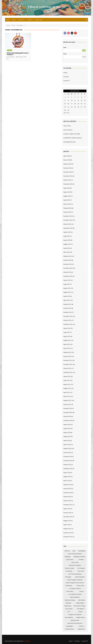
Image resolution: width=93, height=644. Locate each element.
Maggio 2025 (67, 196)
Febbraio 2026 (67, 164)
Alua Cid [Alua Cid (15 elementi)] (67, 551)
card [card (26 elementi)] (74, 551)
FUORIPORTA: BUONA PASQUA (73, 138)
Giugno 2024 (67, 240)
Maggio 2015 (67, 521)
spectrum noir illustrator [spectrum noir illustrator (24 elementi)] (75, 623)
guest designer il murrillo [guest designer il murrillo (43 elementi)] (75, 580)
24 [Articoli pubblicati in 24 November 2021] (72, 107)
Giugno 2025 (67, 192)
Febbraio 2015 (67, 529)
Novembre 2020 (68, 412)
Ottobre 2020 (67, 416)
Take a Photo (67, 126)
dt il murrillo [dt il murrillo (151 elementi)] (81, 568)
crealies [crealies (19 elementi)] (81, 560)
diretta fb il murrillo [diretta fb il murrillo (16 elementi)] (75, 565)
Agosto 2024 (67, 232)
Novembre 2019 (68, 461)
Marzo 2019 (67, 481)
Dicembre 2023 (68, 264)
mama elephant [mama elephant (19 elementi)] (75, 597)
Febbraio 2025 (67, 208)
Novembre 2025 (68, 176)
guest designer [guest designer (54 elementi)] (80, 577)
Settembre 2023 (68, 276)
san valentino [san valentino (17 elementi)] (69, 617)
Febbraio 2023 (67, 304)
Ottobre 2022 (67, 320)
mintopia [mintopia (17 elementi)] (68, 603)
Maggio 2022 (67, 340)
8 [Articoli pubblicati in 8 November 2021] (65, 100)
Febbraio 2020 (67, 448)
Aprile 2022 (67, 344)
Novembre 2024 (68, 220)
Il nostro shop (39, 20)
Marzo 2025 (67, 204)
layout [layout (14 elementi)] (81, 591)
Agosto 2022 (67, 328)
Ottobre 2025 (67, 180)
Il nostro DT (21, 20)
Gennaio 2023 (67, 308)
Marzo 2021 (67, 396)
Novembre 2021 (68, 364)
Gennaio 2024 (67, 260)
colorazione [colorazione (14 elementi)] (70, 560)
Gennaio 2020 (67, 453)
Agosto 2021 (67, 376)
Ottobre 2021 (67, 368)
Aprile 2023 (67, 296)
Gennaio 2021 (67, 404)
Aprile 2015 (67, 525)
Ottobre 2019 (67, 465)
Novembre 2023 (68, 268)
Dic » (68, 113)
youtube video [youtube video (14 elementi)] (70, 629)
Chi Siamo (30, 20)
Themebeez (27, 641)
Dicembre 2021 (68, 360)
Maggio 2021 (67, 388)
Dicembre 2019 (68, 456)
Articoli (14, 20)
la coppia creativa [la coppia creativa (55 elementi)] (75, 588)
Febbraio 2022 (67, 352)
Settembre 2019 (68, 469)
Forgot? (84, 57)
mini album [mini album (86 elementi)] (82, 600)
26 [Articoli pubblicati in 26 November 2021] (78, 107)
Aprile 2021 (67, 392)
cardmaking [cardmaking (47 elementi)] (82, 551)
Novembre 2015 (68, 517)
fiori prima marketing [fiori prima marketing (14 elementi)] (75, 574)
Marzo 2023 (67, 300)
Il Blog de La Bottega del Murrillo (46, 7)
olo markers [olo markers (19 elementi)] (81, 609)
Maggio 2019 (67, 477)
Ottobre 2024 (67, 224)
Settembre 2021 (68, 372)
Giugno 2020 (67, 432)
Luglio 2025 (67, 188)
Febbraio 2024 (67, 256)
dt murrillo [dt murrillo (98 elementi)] (69, 571)
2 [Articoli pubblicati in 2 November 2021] (68, 97)
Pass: (65, 54)
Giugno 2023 (67, 288)
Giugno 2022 (67, 336)
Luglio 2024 (67, 236)
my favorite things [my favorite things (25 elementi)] (80, 606)
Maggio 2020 (67, 436)
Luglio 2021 (67, 380)
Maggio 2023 (67, 292)
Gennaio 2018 (67, 501)
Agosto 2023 (67, 280)
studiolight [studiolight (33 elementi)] (70, 626)
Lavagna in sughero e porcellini (72, 134)
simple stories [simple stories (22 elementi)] (81, 617)
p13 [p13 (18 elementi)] (69, 612)
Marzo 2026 (67, 160)
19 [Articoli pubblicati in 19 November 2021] (78, 104)
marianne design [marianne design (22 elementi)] (70, 600)
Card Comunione (68, 130)
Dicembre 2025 (68, 172)
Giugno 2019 (67, 473)
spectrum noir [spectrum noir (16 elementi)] (75, 620)
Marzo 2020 (67, 445)
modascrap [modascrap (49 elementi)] (68, 606)
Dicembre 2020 (68, 408)
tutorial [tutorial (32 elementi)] (81, 626)
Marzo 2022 (67, 348)
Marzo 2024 (67, 252)
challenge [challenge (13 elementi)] (68, 557)
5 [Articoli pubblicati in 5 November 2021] (78, 97)
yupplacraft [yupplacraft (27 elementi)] (81, 629)
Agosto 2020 (67, 424)
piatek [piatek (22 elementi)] (80, 612)
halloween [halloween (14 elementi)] (69, 586)
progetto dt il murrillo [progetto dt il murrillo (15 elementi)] (75, 615)
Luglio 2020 (67, 428)
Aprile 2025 (67, 200)
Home (8, 20)
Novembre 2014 (68, 537)
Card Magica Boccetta (69, 142)
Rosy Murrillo (11, 57)
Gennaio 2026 (67, 168)
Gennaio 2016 (67, 513)
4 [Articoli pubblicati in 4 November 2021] (75, 97)
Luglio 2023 (67, 284)
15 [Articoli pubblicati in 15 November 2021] (65, 104)
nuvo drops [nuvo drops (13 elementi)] (69, 609)
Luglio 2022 (67, 332)
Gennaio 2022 (67, 356)
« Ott (65, 113)
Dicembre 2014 (68, 533)
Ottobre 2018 (67, 497)
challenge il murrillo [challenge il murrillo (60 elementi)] (79, 557)
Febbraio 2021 (67, 400)
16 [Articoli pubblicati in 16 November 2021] (68, 104)
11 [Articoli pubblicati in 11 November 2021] (75, 100)
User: (65, 47)
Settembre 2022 (68, 324)
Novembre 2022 (68, 316)
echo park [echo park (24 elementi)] (81, 571)
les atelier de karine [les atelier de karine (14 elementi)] (75, 594)
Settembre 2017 (68, 505)
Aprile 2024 (67, 248)
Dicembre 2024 (68, 216)
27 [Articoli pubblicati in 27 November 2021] (81, 107)
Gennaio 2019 (67, 489)
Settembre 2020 (68, 420)
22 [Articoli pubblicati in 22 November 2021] (65, 107)
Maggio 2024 (67, 244)
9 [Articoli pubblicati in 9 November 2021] (68, 100)
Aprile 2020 (67, 440)
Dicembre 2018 (68, 493)
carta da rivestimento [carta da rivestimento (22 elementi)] (75, 554)
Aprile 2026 (67, 156)
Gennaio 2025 (67, 212)
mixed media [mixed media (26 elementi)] (80, 603)
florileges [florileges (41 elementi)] (68, 577)
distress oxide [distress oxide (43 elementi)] (70, 568)
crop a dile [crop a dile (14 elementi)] (75, 562)
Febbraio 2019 (67, 485)
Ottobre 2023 (67, 272)
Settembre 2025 (68, 184)
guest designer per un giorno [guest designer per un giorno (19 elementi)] (75, 583)
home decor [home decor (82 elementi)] (80, 586)
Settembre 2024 (68, 228)
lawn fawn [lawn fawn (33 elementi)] (70, 591)
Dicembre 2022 (68, 312)
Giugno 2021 (67, 384)
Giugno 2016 (67, 509)
